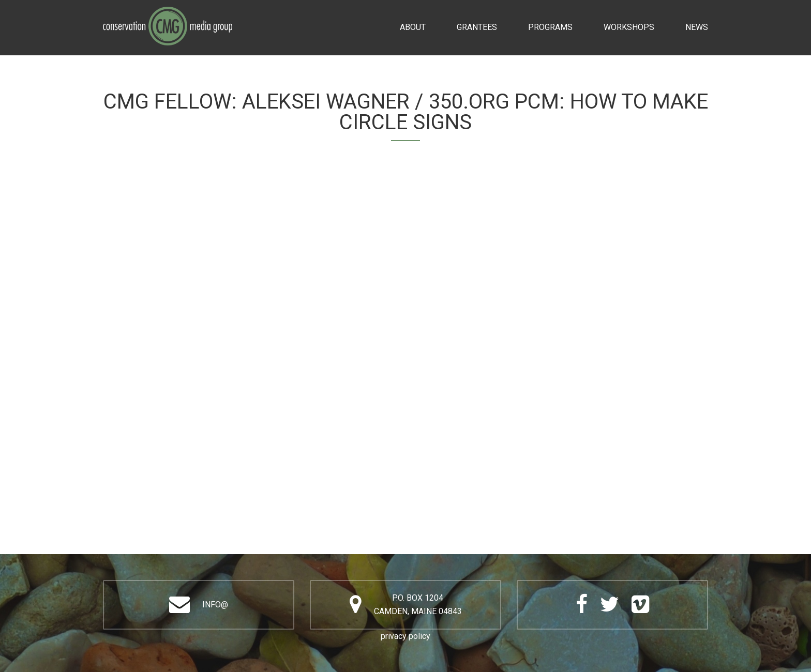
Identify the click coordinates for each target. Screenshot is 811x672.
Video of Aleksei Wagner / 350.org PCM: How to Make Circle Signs (405, 342)
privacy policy (405, 636)
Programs (550, 27)
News (697, 27)
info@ (215, 605)
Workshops (629, 27)
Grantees (477, 27)
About (413, 27)
